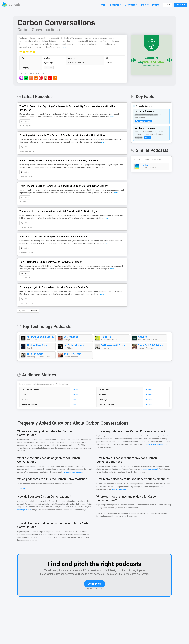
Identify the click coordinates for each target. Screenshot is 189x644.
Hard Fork (106, 337)
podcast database (119, 486)
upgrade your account (154, 445)
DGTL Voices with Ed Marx (114, 345)
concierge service (24, 506)
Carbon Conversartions (39, 30)
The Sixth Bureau (35, 354)
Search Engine (71, 337)
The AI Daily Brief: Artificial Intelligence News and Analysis (152, 345)
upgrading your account (77, 469)
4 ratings (39, 52)
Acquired (142, 337)
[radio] (21, 52)
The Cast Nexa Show (37, 345)
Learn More (95, 584)
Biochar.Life (67, 38)
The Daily (145, 165)
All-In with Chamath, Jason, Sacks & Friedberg (40, 337)
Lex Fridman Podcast (74, 345)
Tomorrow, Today (72, 354)
